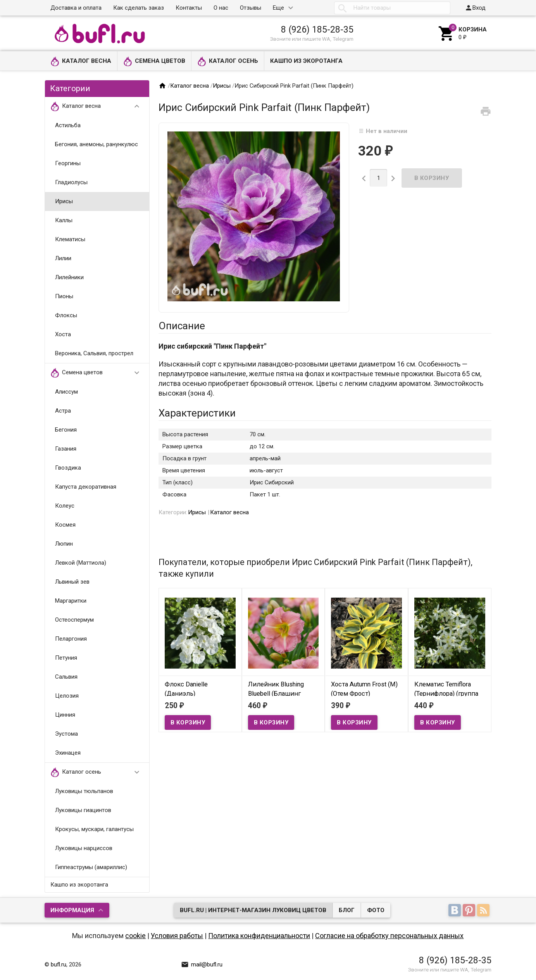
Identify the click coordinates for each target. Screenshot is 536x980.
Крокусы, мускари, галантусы (94, 829)
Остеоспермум (74, 620)
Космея (65, 525)
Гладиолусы (71, 182)
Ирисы (64, 201)
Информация (72, 910)
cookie (135, 936)
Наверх (504, 966)
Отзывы (251, 8)
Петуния (66, 658)
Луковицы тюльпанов (84, 791)
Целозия (67, 696)
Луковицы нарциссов (84, 848)
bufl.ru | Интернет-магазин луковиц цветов (253, 910)
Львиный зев (72, 582)
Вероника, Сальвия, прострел (94, 353)
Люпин (64, 544)
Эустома (66, 734)
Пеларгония (71, 639)
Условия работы (177, 936)
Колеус (65, 506)
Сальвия (66, 677)
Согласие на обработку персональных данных (389, 936)
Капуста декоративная (86, 487)
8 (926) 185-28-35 (317, 29)
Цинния (65, 715)
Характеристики (197, 413)
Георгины (68, 163)
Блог (347, 910)
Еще (278, 8)
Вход (475, 8)
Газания (66, 449)
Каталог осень (228, 61)
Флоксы (66, 315)
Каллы (64, 220)
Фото (376, 910)
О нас (221, 8)
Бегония (66, 430)
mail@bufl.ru (202, 964)
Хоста (63, 334)
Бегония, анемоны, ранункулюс (97, 144)
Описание (182, 326)
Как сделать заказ (139, 8)
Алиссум (66, 392)
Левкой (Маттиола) (81, 563)
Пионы (64, 296)
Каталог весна (81, 61)
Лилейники (69, 277)
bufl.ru (59, 964)
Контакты (189, 8)
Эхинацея (68, 753)
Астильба (68, 125)
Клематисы (70, 239)
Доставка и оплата (76, 8)
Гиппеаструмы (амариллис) (91, 867)
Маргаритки (71, 601)
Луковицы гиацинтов (83, 810)
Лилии (63, 258)
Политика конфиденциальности (259, 936)
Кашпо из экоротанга (306, 61)
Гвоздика (68, 468)
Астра (63, 411)
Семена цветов (154, 61)
